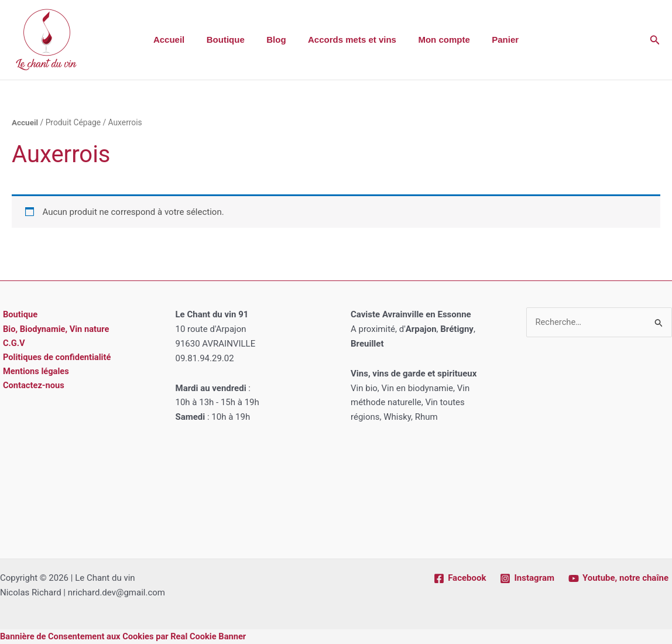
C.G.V (11, 344)
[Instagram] (527, 578)
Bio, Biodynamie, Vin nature (54, 329)
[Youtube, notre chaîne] (618, 578)
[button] (655, 40)
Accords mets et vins (350, 40)
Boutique (232, 40)
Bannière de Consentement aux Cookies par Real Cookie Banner (126, 636)
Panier (495, 40)
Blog (278, 40)
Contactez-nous (31, 387)
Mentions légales (34, 372)
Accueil (180, 40)
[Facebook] (460, 578)
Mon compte (437, 40)
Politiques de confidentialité (55, 358)
